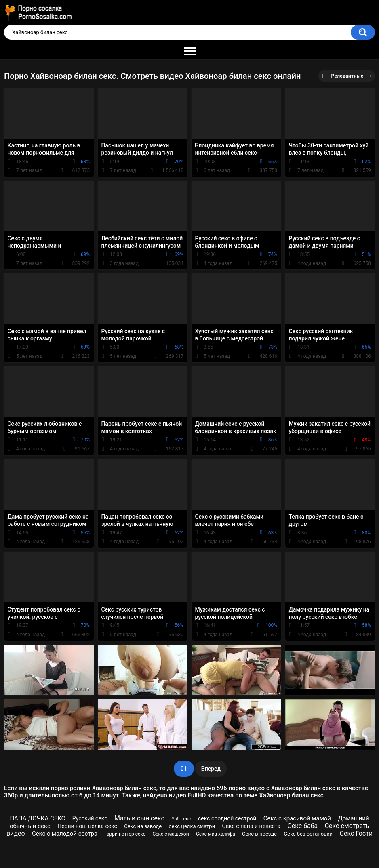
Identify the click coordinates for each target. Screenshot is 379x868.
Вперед (211, 769)
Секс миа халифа (216, 834)
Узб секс (181, 819)
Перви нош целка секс (87, 826)
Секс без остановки (308, 834)
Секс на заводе (143, 826)
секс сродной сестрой (227, 818)
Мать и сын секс (139, 818)
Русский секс (90, 818)
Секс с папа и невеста (252, 826)
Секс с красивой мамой (297, 818)
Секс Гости (356, 833)
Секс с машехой (171, 834)
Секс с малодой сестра (65, 834)
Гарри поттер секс (125, 834)
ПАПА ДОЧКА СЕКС (37, 818)
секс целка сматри (192, 826)
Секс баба (302, 826)
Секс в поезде (259, 834)
